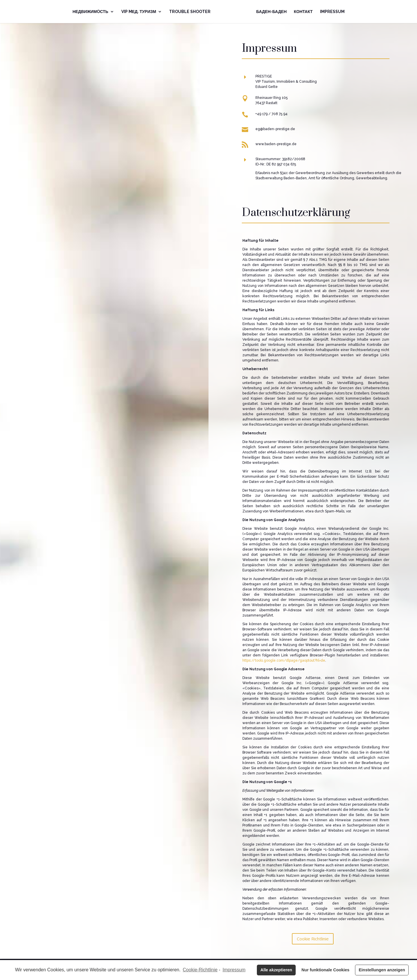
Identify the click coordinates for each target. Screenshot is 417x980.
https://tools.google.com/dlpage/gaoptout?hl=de (284, 660)
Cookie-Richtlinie (200, 970)
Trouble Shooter (190, 12)
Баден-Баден (271, 12)
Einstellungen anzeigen (382, 970)
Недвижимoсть (90, 12)
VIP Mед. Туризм (139, 12)
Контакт (303, 12)
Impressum (332, 12)
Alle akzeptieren (276, 970)
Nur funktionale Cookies (325, 970)
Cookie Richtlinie (313, 939)
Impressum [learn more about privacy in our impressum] (234, 970)
